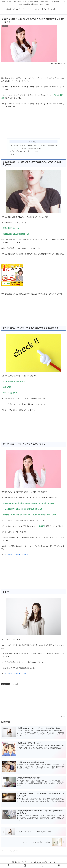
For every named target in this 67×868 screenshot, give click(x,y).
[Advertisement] (33, 70)
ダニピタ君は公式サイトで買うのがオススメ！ (26, 151)
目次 (31, 142)
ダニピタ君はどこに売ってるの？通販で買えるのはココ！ (29, 149)
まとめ (13, 154)
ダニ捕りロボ (6, 685)
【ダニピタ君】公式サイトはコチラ (16, 555)
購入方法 (14, 685)
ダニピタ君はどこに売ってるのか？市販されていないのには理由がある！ (34, 146)
